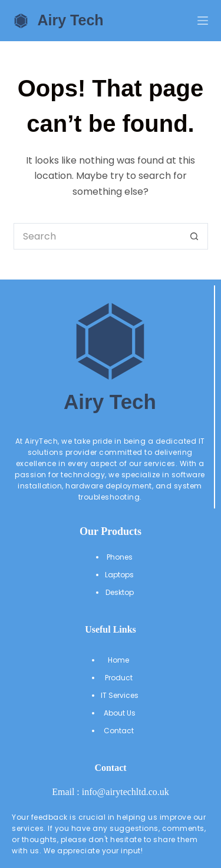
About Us (120, 713)
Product (120, 678)
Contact (120, 731)
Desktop (120, 592)
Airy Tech (71, 20)
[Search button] (195, 236)
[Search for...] (98, 236)
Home (119, 660)
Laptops (119, 575)
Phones (120, 557)
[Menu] (203, 21)
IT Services (120, 695)
